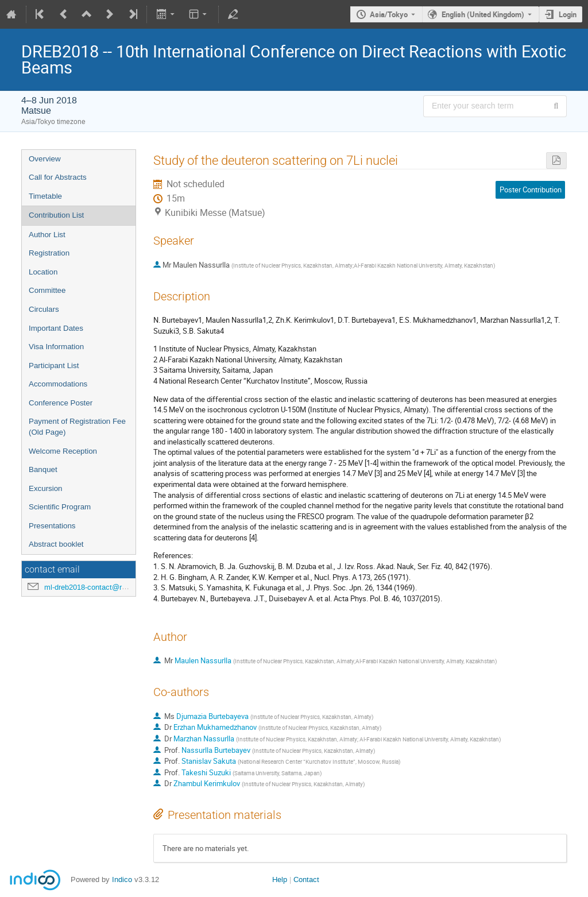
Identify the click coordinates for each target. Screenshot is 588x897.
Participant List (54, 366)
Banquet (43, 469)
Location (43, 272)
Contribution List (56, 215)
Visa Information (56, 347)
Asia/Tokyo (389, 14)
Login (568, 14)
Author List (47, 235)
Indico (122, 879)
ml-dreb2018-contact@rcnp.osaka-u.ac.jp (113, 587)
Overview (45, 159)
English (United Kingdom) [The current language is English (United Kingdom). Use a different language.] (483, 14)
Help (280, 879)
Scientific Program (60, 507)
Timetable (45, 196)
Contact (306, 879)
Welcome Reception (63, 451)
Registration (49, 253)
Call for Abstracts (58, 177)
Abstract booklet (56, 544)
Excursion (46, 488)
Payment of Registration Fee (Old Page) (77, 427)
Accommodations (58, 384)
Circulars (44, 309)
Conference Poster (61, 403)
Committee (47, 290)
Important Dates (56, 328)
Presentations (52, 526)
